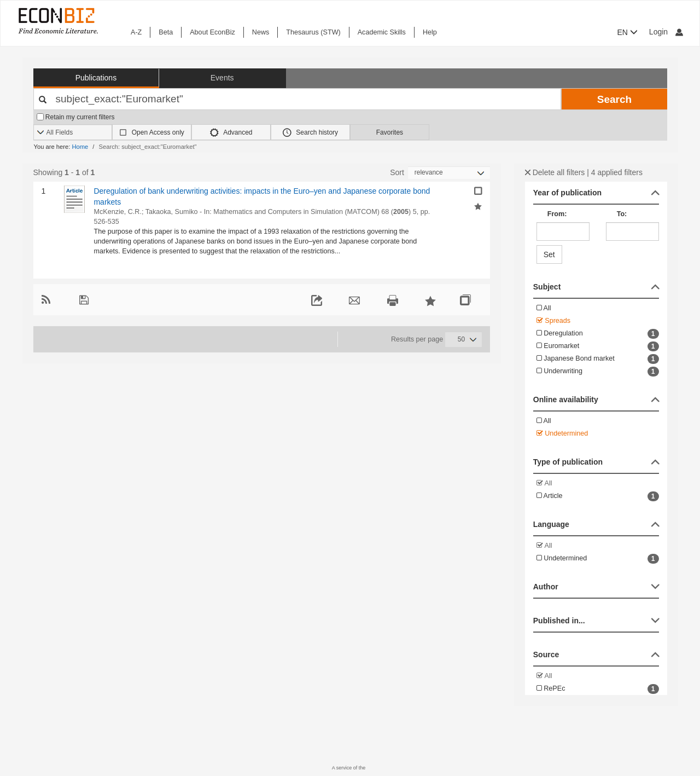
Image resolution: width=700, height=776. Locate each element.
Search (614, 99)
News (261, 32)
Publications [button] (96, 78)
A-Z (136, 32)
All (544, 308)
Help (430, 32)
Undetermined (562, 433)
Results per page (417, 339)
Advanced (231, 132)
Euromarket (598, 346)
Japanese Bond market (598, 359)
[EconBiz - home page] (57, 21)
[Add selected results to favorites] (478, 206)
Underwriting (598, 372)
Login (666, 32)
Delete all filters (555, 172)
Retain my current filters (76, 117)
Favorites (390, 132)
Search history (310, 132)
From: (557, 214)
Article (598, 496)
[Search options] (73, 133)
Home (80, 147)
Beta (166, 32)
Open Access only (158, 132)
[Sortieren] (449, 173)
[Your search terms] (297, 99)
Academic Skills (382, 32)
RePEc (598, 689)
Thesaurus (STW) (313, 32)
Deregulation (598, 334)
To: (622, 214)
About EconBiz (212, 32)
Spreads (553, 321)
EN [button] (628, 32)
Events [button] (222, 78)
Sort (397, 172)
